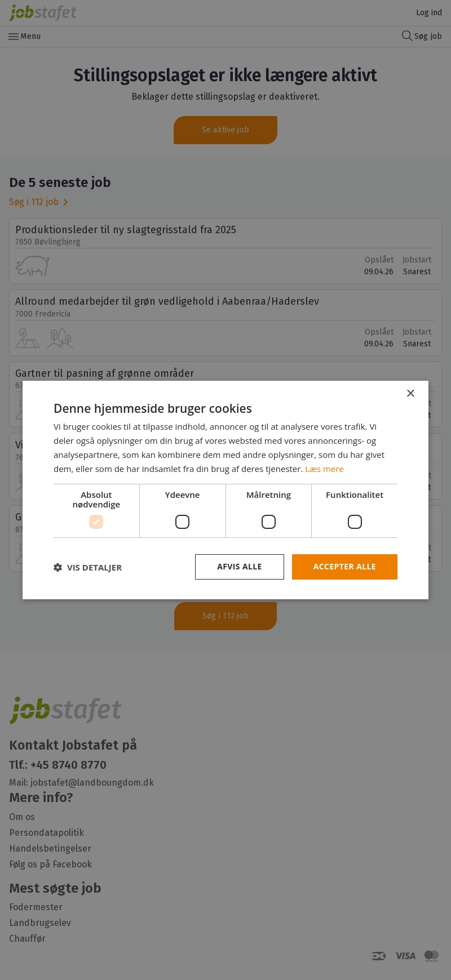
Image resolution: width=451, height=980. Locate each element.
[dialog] (225, 490)
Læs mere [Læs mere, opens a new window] (324, 469)
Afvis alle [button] (240, 566)
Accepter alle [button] (345, 566)
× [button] (410, 394)
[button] (88, 567)
